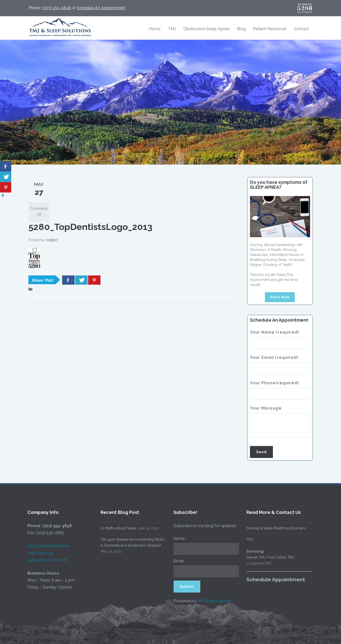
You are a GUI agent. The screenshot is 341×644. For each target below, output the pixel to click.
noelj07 (52, 240)
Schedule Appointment (272, 579)
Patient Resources (270, 29)
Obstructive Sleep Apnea (206, 29)
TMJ (172, 29)
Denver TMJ (252, 557)
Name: (176, 538)
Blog (241, 29)
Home (155, 29)
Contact (302, 29)
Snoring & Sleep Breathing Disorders (272, 528)
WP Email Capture (210, 601)
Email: (175, 561)
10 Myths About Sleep (114, 528)
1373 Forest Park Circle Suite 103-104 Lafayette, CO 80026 (45, 553)
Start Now (280, 297)
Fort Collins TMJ (277, 557)
